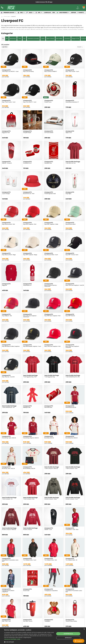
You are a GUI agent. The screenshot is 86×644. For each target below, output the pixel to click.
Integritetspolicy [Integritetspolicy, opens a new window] (27, 637)
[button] (29, 639)
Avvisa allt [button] (68, 638)
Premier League (7, 17)
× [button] (84, 629)
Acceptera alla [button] (68, 634)
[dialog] (43, 636)
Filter (5, 47)
